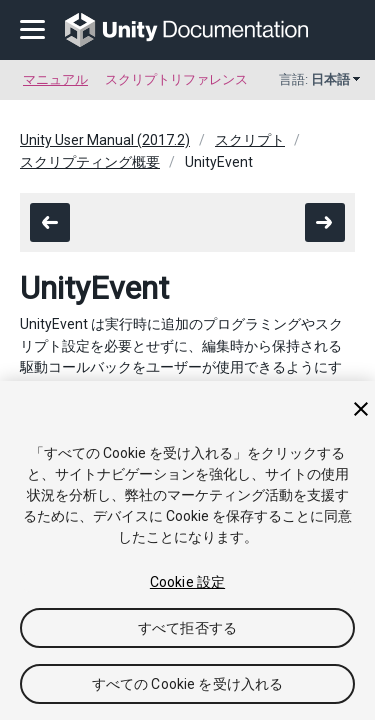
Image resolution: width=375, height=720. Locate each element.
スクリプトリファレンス (176, 79)
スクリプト (250, 140)
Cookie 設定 (187, 582)
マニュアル (55, 79)
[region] (187, 550)
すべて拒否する (187, 628)
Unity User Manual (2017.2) (105, 140)
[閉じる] (361, 409)
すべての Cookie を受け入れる (188, 684)
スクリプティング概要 (90, 162)
